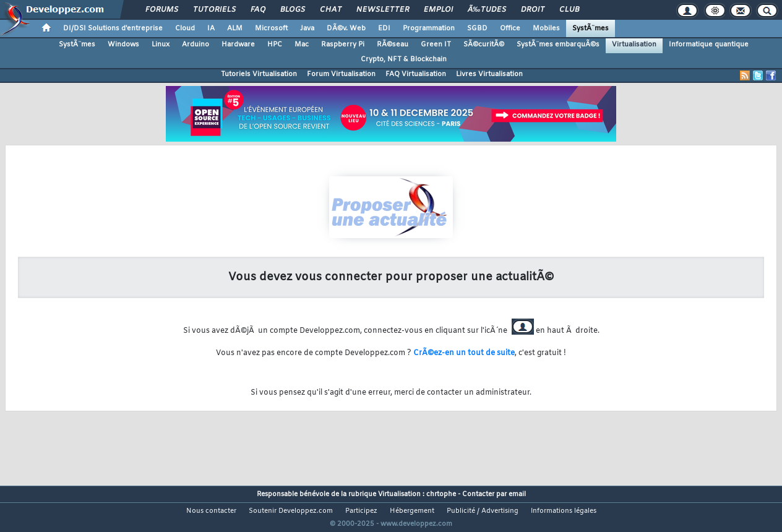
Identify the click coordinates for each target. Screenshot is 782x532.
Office (510, 28)
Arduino (195, 45)
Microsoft (271, 28)
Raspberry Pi (343, 45)
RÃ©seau (393, 45)
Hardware (238, 45)
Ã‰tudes (487, 10)
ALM (235, 28)
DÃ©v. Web (346, 28)
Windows (123, 45)
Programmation (429, 28)
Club (569, 10)
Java (307, 28)
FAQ (258, 10)
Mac (302, 45)
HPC (275, 45)
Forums (162, 10)
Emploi (438, 10)
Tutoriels (214, 10)
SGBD (477, 28)
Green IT (436, 45)
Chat (331, 10)
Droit (533, 10)
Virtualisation (634, 45)
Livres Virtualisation (489, 74)
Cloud (185, 28)
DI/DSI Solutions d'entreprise (113, 28)
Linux (161, 45)
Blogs (293, 10)
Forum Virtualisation (341, 74)
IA (211, 28)
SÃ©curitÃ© (484, 45)
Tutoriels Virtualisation (259, 74)
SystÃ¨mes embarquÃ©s (558, 45)
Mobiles (546, 28)
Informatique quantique (709, 45)
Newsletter (383, 10)
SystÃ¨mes (591, 28)
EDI (384, 28)
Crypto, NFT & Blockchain (404, 59)
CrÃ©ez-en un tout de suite (464, 353)
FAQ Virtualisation (416, 74)
